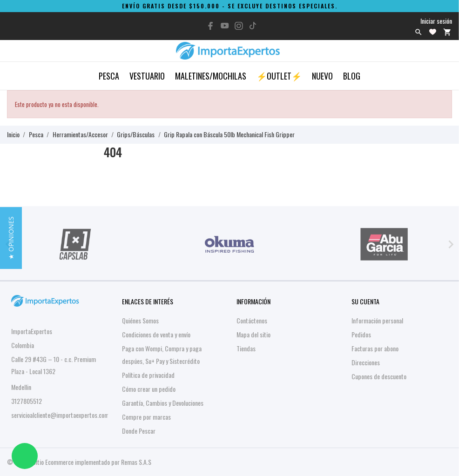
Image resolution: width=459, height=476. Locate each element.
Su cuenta (365, 301)
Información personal (377, 320)
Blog (352, 76)
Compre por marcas (146, 417)
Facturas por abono (375, 348)
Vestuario (147, 76)
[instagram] (239, 26)
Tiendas (246, 348)
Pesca (109, 76)
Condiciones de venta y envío (156, 334)
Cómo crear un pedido (149, 389)
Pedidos (361, 334)
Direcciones (366, 362)
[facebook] (211, 26)
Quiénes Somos (140, 320)
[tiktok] (253, 26)
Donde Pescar (139, 431)
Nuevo (322, 76)
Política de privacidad (148, 375)
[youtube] (225, 26)
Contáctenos (252, 320)
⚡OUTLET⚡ (279, 76)
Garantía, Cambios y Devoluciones (163, 403)
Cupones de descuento (379, 376)
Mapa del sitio (253, 334)
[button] (11, 238)
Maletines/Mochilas (211, 76)
